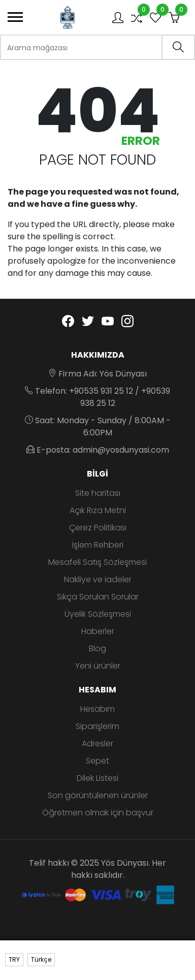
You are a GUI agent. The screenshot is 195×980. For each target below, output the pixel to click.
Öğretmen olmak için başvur (98, 813)
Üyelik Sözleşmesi (98, 614)
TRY (14, 959)
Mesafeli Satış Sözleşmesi (97, 562)
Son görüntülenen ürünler (98, 795)
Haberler (98, 631)
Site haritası (98, 493)
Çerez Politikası (98, 528)
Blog (97, 649)
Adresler (97, 744)
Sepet (97, 761)
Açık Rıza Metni (98, 510)
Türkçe (41, 959)
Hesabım (97, 709)
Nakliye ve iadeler (98, 579)
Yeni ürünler (98, 666)
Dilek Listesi (97, 778)
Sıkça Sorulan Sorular (98, 597)
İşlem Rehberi (98, 545)
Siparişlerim (97, 726)
